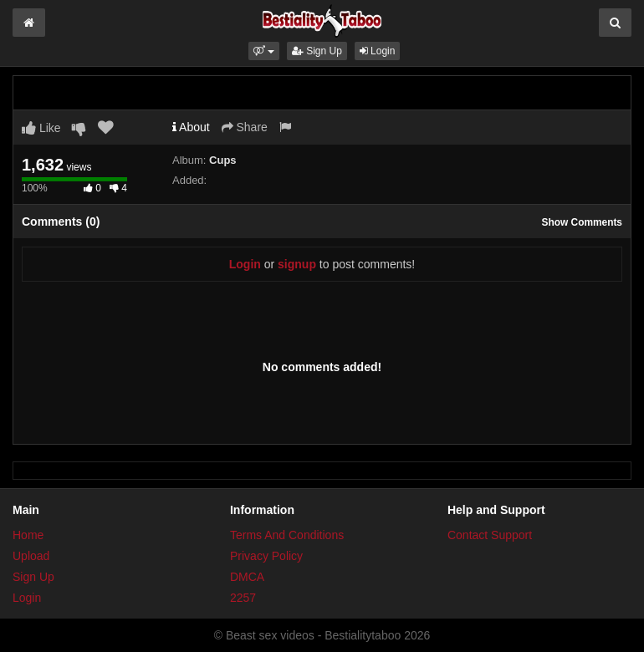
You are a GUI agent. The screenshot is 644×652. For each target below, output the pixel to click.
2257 (243, 598)
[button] (264, 51)
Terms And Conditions (287, 535)
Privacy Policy (266, 556)
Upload (31, 556)
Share (245, 127)
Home (28, 535)
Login (378, 51)
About (191, 127)
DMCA (247, 577)
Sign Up (317, 51)
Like (41, 128)
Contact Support (490, 535)
